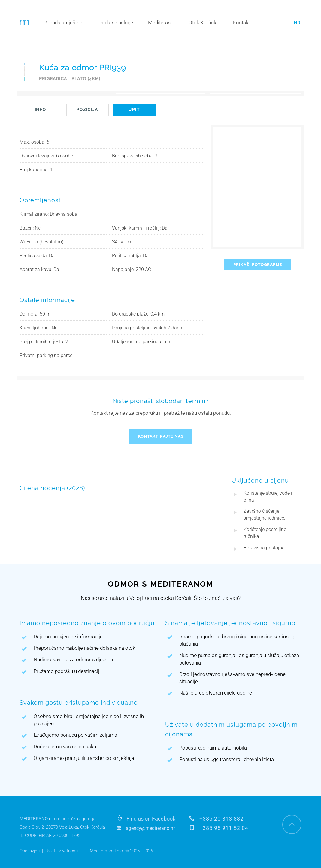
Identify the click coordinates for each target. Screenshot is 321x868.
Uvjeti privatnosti (62, 851)
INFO (41, 110)
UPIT (134, 110)
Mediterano (161, 23)
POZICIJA (87, 110)
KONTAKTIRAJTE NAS (161, 436)
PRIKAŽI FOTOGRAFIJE (258, 265)
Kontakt (241, 23)
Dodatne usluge (116, 23)
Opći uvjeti (30, 851)
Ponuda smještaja (64, 23)
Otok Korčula (203, 23)
